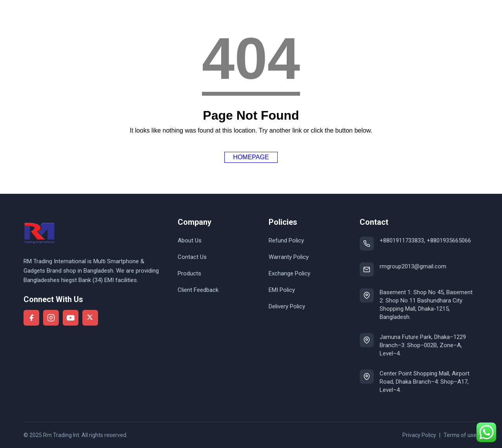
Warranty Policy (289, 257)
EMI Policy (282, 290)
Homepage (251, 157)
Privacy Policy (419, 435)
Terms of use (460, 435)
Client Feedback (198, 290)
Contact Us (192, 257)
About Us (190, 240)
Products (189, 273)
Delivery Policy (287, 306)
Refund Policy (286, 240)
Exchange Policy (289, 273)
